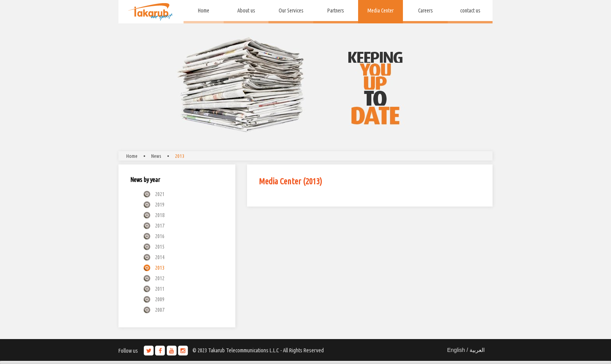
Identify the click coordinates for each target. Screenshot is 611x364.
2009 (160, 299)
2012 (160, 278)
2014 (160, 257)
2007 (160, 310)
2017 (160, 225)
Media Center (381, 11)
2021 (160, 194)
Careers (426, 11)
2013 (180, 156)
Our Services (291, 11)
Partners (336, 11)
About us (246, 11)
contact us (470, 11)
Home (204, 11)
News (156, 156)
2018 (160, 215)
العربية (477, 350)
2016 (160, 236)
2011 (160, 289)
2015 (160, 246)
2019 (160, 204)
